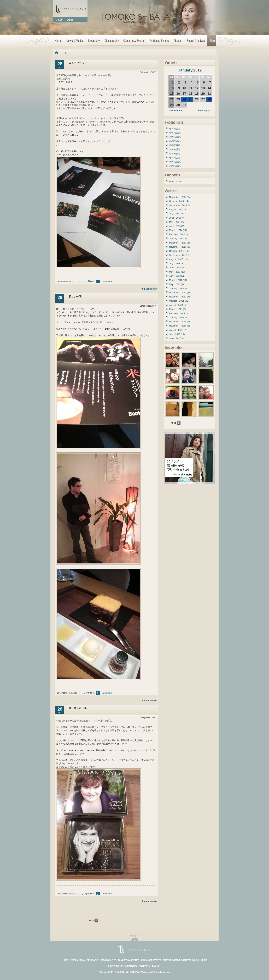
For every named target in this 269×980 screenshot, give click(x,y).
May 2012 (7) (176, 284)
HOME (59, 41)
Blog (212, 41)
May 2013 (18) (177, 272)
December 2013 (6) (179, 243)
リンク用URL (88, 281)
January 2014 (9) (178, 239)
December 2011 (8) (179, 293)
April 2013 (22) (177, 276)
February (204, 111)
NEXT (93, 921)
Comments (107, 281)
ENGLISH (157, 966)
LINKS (204, 960)
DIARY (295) (175, 181)
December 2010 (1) (179, 322)
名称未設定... (176, 129)
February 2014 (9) (179, 234)
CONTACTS (145, 966)
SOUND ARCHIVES (182, 960)
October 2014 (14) (179, 201)
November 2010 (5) (179, 326)
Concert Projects (159, 41)
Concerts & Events (134, 41)
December (175, 111)
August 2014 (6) (178, 209)
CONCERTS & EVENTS (128, 960)
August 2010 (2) (178, 330)
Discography (112, 41)
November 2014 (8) (179, 197)
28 (209, 99)
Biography (94, 41)
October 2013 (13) (179, 251)
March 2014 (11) (178, 230)
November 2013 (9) (179, 247)
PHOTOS (167, 960)
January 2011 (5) (178, 317)
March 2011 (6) (177, 309)
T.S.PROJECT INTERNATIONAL (123, 966)
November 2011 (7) (179, 297)
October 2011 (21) (179, 301)
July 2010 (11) (177, 334)
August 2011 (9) (178, 305)
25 (191, 99)
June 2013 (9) (177, 268)
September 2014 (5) (180, 205)
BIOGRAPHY (93, 960)
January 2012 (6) (178, 288)
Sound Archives (196, 41)
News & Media (75, 41)
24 (184, 99)
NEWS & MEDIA (77, 960)
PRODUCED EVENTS (151, 960)
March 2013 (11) (178, 280)
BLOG (196, 960)
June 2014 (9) (177, 218)
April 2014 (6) (177, 226)
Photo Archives (178, 41)
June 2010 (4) (177, 338)
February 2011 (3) (179, 313)
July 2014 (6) (176, 214)
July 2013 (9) (176, 264)
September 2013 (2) (180, 255)
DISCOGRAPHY (108, 960)
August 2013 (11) (178, 259)
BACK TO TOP (149, 289)
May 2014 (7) (176, 222)
